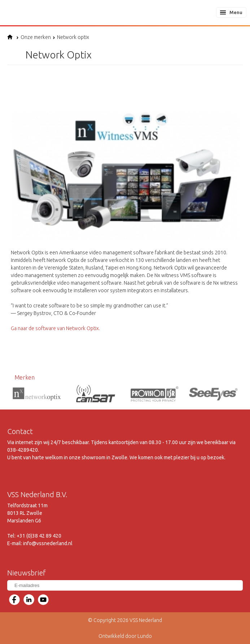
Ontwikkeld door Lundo (125, 636)
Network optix (71, 37)
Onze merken (34, 37)
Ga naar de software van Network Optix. (55, 328)
